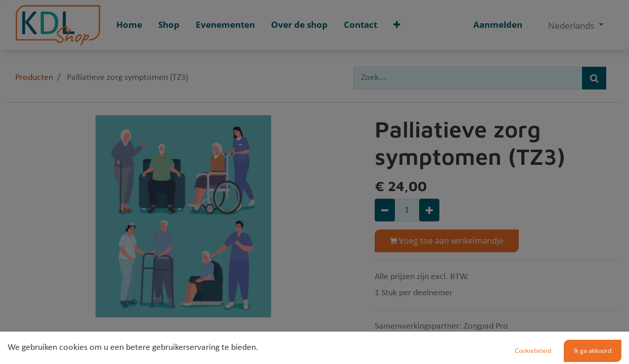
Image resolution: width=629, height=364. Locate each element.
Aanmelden (498, 25)
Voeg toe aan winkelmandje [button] (446, 241)
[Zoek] (594, 78)
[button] (397, 25)
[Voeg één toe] (429, 210)
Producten (34, 78)
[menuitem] (129, 25)
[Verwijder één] (385, 210)
